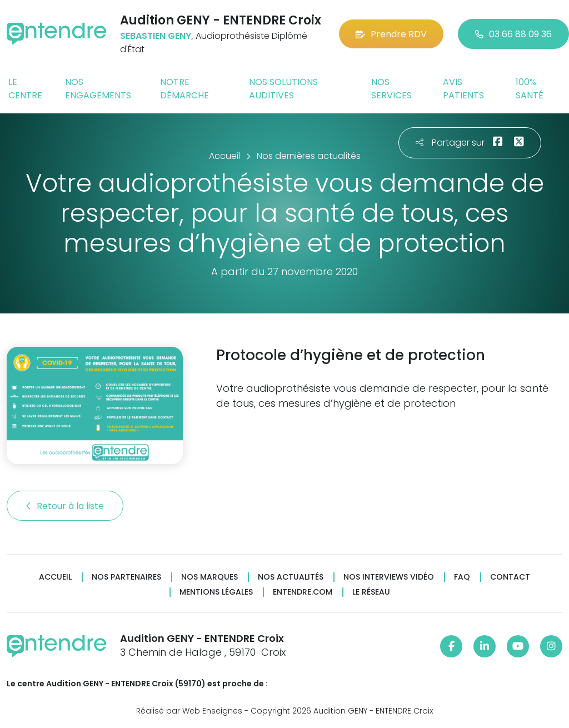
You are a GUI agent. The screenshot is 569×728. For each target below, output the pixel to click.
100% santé (530, 89)
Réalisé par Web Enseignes (189, 711)
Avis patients (463, 89)
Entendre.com (303, 592)
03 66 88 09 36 (513, 34)
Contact (510, 577)
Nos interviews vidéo (389, 577)
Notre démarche (184, 89)
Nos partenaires (126, 577)
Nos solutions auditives (283, 89)
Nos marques (209, 577)
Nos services (391, 89)
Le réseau (371, 592)
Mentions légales (216, 592)
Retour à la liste (65, 506)
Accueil (55, 577)
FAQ (462, 577)
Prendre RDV (391, 34)
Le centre (25, 89)
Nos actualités (291, 577)
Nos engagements (98, 89)
